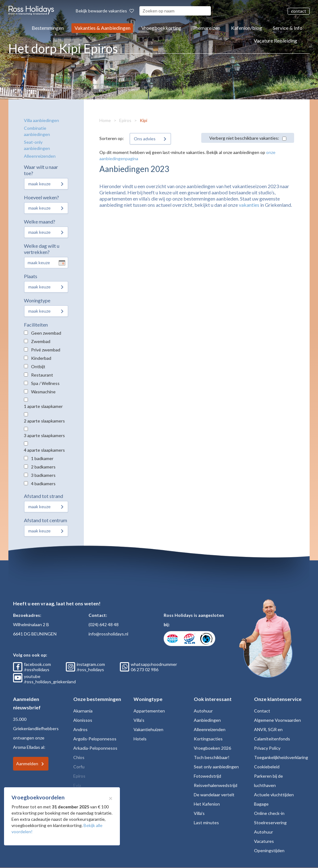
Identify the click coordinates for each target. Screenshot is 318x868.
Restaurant (42, 375)
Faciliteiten (36, 325)
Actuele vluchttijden (274, 795)
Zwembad (41, 341)
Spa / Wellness (45, 383)
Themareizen (206, 28)
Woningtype (37, 300)
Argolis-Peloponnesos (95, 739)
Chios (79, 757)
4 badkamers (43, 484)
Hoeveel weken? (41, 197)
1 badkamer (42, 458)
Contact (262, 711)
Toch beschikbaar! (212, 757)
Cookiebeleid (267, 767)
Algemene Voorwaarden (277, 720)
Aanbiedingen (207, 720)
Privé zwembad (46, 350)
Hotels (140, 739)
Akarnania (83, 711)
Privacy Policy (267, 748)
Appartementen (149, 711)
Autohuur (203, 711)
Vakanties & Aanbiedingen (102, 28)
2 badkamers (43, 467)
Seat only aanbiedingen (216, 767)
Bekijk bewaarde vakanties (105, 11)
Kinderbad (41, 358)
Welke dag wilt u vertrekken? (42, 249)
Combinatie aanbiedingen (37, 131)
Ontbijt (38, 366)
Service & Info (288, 28)
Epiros (125, 120)
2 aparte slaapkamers (44, 421)
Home (105, 120)
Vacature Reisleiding (275, 41)
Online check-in (269, 813)
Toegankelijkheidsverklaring (281, 757)
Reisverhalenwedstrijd (216, 785)
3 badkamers (43, 475)
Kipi (143, 120)
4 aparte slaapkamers (44, 450)
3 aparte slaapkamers (44, 435)
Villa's (139, 720)
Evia (77, 785)
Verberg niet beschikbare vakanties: (244, 138)
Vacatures (264, 841)
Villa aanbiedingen (41, 120)
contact (299, 11)
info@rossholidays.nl (108, 634)
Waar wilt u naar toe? (41, 170)
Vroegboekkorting (161, 28)
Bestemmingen (48, 28)
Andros (80, 729)
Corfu (79, 767)
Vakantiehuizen (148, 729)
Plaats (31, 276)
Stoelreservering (270, 823)
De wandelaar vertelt (214, 795)
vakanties (249, 205)
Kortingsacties (208, 739)
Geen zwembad (46, 333)
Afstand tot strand (43, 496)
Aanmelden (27, 764)
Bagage (261, 804)
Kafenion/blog (247, 28)
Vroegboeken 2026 (212, 748)
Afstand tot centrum (45, 520)
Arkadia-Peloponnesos (95, 748)
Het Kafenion (207, 804)
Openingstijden (269, 850)
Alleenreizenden (40, 156)
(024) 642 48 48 (104, 624)
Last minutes (206, 823)
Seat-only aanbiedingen (37, 145)
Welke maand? (40, 222)
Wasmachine (43, 392)
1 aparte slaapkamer (43, 406)
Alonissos (83, 720)
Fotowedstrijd (207, 776)
